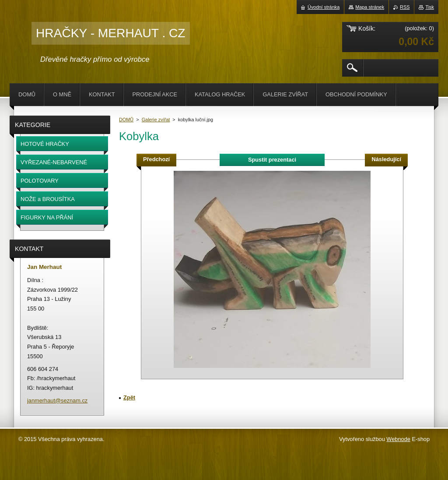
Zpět (129, 397)
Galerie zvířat (156, 120)
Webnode (398, 439)
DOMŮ (126, 120)
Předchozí (156, 159)
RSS (405, 7)
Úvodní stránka (324, 7)
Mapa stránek (370, 7)
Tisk (430, 7)
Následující (386, 159)
